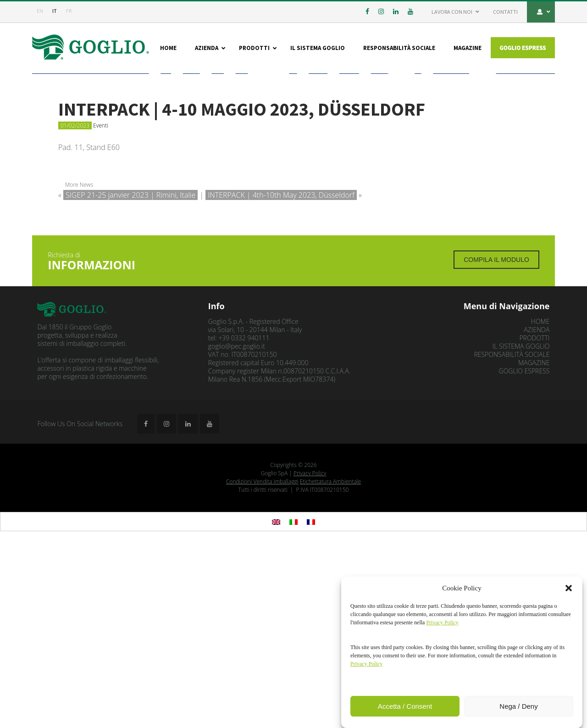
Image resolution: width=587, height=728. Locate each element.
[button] (569, 588)
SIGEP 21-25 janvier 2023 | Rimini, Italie (130, 378)
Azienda (537, 513)
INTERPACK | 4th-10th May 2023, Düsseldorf (281, 378)
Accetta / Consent (405, 706)
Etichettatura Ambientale (330, 665)
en (40, 11)
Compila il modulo (496, 443)
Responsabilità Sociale (512, 538)
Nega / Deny (518, 706)
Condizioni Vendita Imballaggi (262, 665)
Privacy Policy (310, 657)
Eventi (101, 308)
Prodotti (534, 521)
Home (540, 505)
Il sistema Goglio (521, 530)
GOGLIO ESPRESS (524, 554)
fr (69, 11)
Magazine (534, 546)
